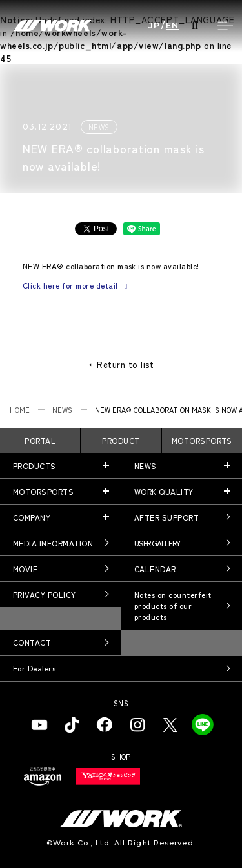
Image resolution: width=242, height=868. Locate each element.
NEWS (62, 410)
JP (155, 25)
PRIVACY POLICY (45, 594)
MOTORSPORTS (202, 440)
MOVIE (25, 569)
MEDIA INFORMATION (53, 543)
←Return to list (121, 364)
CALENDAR (155, 569)
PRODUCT (121, 440)
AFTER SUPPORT (166, 517)
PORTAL (40, 440)
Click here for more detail (76, 285)
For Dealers (34, 668)
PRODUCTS (35, 466)
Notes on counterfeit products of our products (173, 606)
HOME (20, 410)
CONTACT (32, 642)
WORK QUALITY (164, 491)
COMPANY (32, 517)
